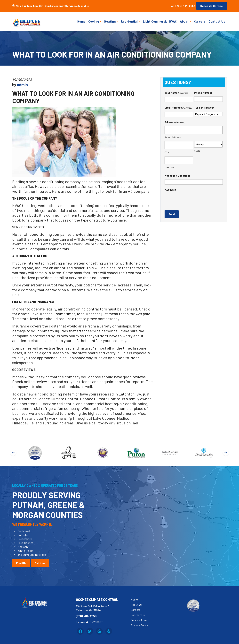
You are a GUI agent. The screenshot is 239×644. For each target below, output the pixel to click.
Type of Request (204, 107)
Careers (200, 21)
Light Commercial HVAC (160, 21)
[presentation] (189, 200)
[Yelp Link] (109, 631)
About (184, 21)
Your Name (176, 93)
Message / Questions (177, 176)
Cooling (94, 21)
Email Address (178, 108)
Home (81, 21)
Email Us (21, 563)
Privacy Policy (139, 625)
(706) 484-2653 (183, 6)
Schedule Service (212, 6)
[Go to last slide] (13, 453)
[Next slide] (226, 453)
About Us (136, 605)
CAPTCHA (170, 190)
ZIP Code (169, 167)
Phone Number (203, 93)
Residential (129, 21)
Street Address (173, 137)
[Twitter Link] (90, 631)
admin (22, 85)
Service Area (139, 620)
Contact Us (217, 21)
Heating (110, 21)
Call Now (40, 563)
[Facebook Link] (80, 631)
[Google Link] (99, 631)
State (197, 151)
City (167, 152)
